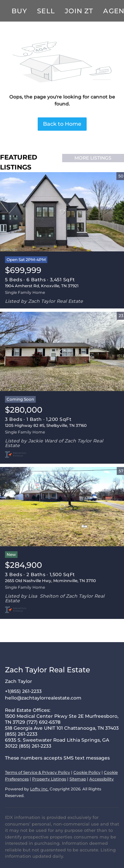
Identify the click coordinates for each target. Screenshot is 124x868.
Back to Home (62, 124)
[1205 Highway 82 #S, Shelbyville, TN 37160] (62, 352)
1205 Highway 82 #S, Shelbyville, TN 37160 (46, 425)
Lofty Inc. (39, 789)
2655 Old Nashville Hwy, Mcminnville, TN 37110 (50, 581)
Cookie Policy (87, 772)
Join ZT (79, 11)
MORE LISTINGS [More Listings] (93, 158)
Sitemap (78, 779)
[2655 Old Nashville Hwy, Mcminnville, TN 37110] (62, 507)
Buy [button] (19, 11)
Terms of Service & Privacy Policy (38, 772)
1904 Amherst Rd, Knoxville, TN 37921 (42, 286)
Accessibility (102, 779)
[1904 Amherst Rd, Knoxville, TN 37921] (62, 212)
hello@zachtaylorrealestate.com (43, 698)
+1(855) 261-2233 (23, 691)
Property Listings (49, 779)
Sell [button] (46, 11)
